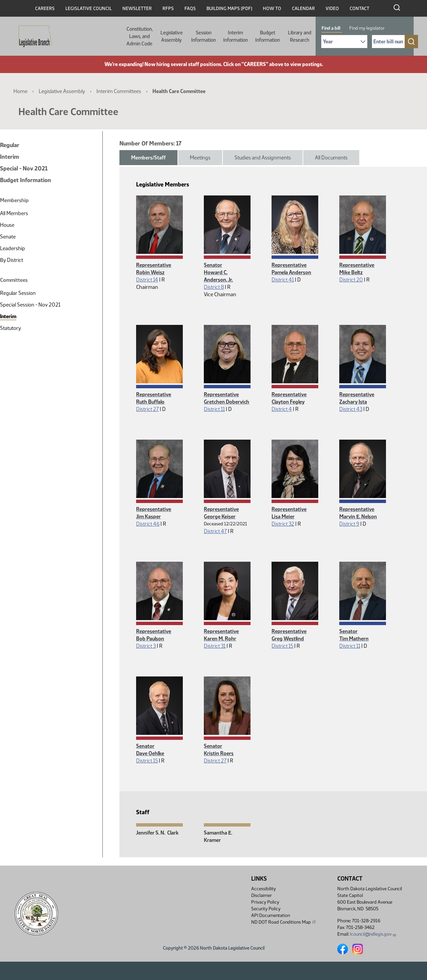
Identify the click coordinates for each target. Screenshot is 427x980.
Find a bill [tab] (331, 28)
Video (332, 9)
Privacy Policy (265, 902)
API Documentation (271, 915)
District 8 (214, 287)
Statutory (11, 328)
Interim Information (236, 36)
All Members (14, 213)
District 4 (282, 409)
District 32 (283, 524)
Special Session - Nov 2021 (30, 305)
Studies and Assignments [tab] (263, 158)
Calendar (303, 9)
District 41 (283, 280)
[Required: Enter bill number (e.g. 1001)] (388, 42)
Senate (8, 237)
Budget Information (268, 36)
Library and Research (300, 36)
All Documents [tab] (331, 158)
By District (12, 260)
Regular (10, 145)
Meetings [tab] (200, 158)
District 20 (351, 280)
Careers (45, 9)
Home (20, 91)
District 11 (214, 409)
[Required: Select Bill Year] (344, 42)
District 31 (215, 646)
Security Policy (266, 909)
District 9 (349, 524)
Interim (10, 157)
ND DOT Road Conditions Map (284, 922)
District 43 (351, 409)
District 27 (147, 409)
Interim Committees (119, 91)
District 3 (146, 646)
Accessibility (264, 889)
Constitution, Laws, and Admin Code (140, 36)
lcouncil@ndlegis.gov (373, 934)
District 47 (215, 531)
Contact (359, 9)
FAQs (190, 9)
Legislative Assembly (172, 36)
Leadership (13, 248)
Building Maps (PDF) (229, 9)
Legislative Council (89, 9)
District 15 (282, 646)
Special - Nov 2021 (24, 168)
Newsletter (137, 9)
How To (272, 9)
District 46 (148, 524)
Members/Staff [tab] (148, 158)
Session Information (203, 36)
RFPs (168, 9)
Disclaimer (262, 895)
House (7, 225)
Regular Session (18, 293)
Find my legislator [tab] (367, 28)
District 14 (147, 280)
